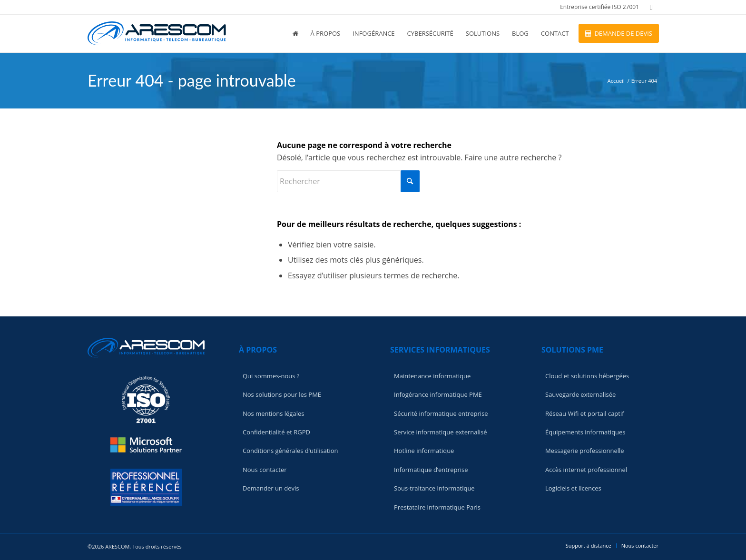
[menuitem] (597, 7)
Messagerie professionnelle (585, 451)
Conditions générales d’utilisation (290, 451)
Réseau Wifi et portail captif (585, 413)
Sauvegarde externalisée (580, 394)
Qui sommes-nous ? (271, 376)
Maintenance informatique (432, 376)
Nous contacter (265, 470)
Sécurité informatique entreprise (441, 413)
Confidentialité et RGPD (276, 432)
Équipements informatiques (585, 432)
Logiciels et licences (573, 488)
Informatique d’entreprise (431, 470)
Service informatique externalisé (441, 432)
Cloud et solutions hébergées (587, 376)
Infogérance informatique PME (438, 394)
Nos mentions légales (273, 413)
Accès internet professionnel (586, 470)
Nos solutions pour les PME (282, 394)
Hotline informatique (424, 451)
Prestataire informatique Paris (437, 507)
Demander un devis (271, 488)
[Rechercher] (348, 181)
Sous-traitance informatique (434, 488)
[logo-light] (157, 33)
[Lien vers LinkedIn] (651, 7)
